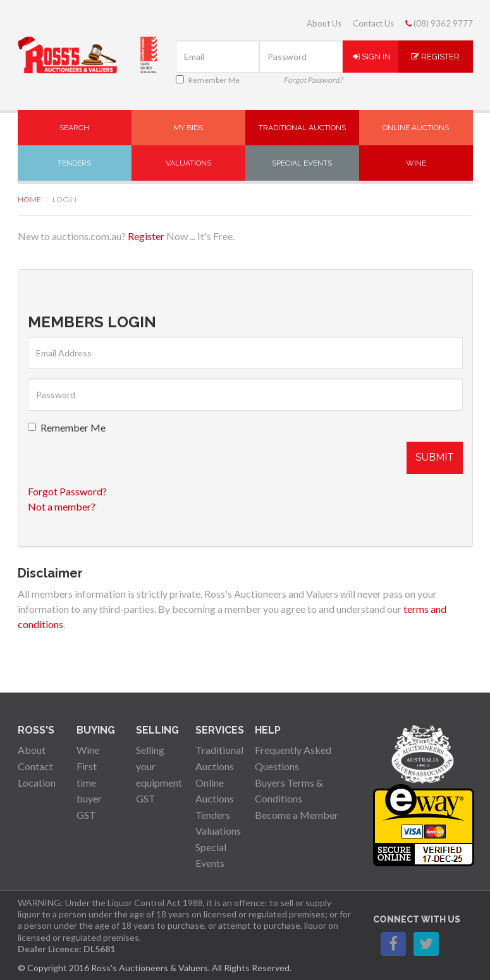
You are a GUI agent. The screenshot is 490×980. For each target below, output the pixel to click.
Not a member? (62, 506)
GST (86, 815)
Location (37, 783)
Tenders (74, 163)
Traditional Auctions (302, 128)
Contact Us (373, 23)
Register (435, 57)
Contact (35, 766)
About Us (324, 23)
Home (29, 199)
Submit (435, 457)
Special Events (302, 163)
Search (74, 128)
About (32, 750)
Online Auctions (416, 128)
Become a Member (297, 815)
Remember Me (208, 80)
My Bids (188, 128)
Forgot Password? (313, 80)
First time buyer (89, 782)
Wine (416, 163)
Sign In (372, 57)
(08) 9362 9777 (439, 23)
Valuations (188, 163)
